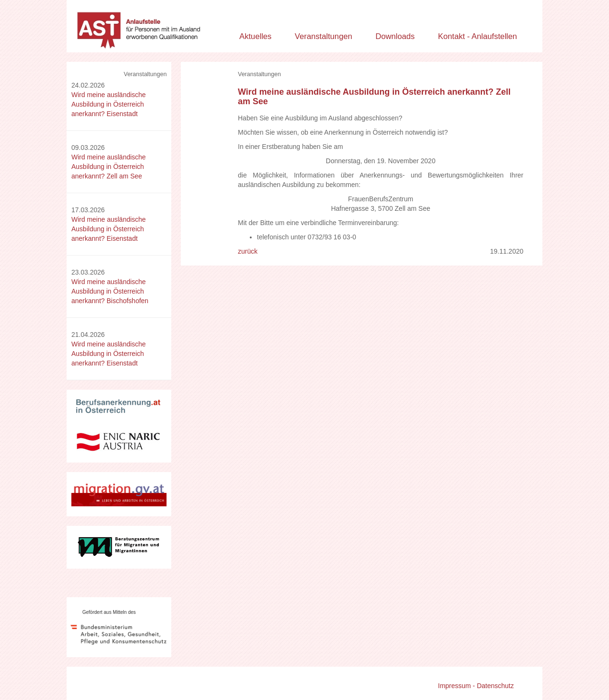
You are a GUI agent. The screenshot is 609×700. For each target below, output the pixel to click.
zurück (248, 251)
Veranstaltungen (324, 36)
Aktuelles (255, 36)
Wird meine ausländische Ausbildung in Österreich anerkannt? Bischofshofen (110, 291)
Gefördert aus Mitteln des (109, 612)
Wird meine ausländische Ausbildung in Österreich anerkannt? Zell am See (108, 167)
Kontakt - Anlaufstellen (478, 36)
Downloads (395, 36)
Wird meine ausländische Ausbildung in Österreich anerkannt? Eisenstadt (108, 104)
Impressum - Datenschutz (476, 686)
